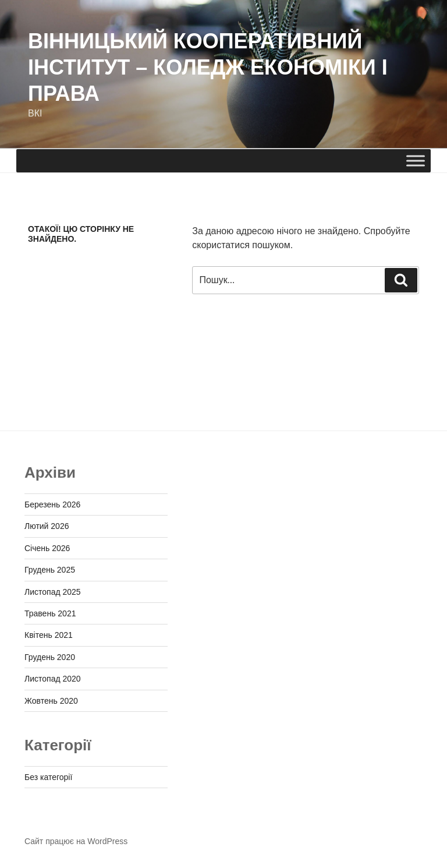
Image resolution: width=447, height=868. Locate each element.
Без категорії (48, 777)
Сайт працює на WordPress (76, 841)
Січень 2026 (47, 548)
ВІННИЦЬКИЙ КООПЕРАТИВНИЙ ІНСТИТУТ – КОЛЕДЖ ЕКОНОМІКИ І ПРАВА (208, 67)
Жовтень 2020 (51, 701)
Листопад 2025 (53, 592)
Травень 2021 (50, 613)
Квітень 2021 (49, 635)
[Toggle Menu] (416, 160)
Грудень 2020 (50, 657)
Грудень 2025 (50, 570)
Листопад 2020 (53, 679)
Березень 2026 (52, 504)
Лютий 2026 (47, 526)
